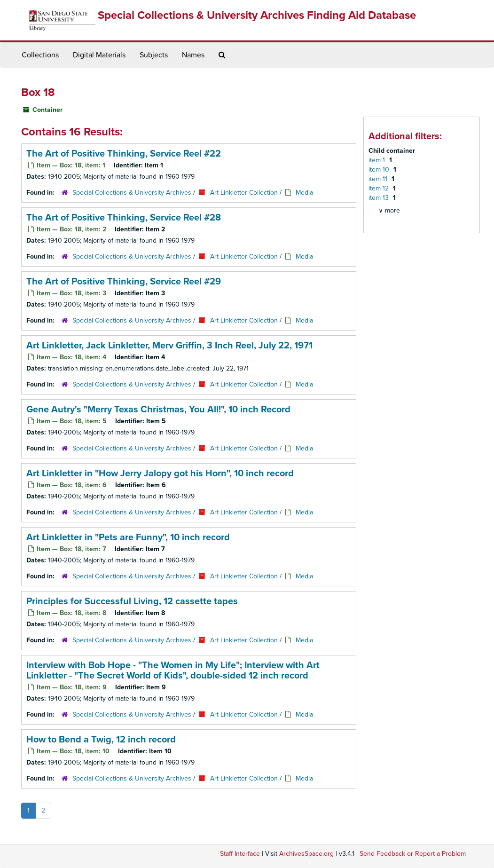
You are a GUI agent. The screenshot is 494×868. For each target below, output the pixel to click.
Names (193, 55)
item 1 (378, 160)
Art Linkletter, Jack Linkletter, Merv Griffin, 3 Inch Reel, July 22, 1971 (169, 346)
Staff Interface (240, 854)
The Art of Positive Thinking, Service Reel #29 (124, 282)
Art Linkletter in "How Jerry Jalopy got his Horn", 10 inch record (160, 473)
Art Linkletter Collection (244, 193)
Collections (40, 55)
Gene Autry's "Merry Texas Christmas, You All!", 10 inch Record (158, 410)
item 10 (380, 170)
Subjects (154, 55)
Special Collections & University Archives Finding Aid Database (257, 15)
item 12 (380, 188)
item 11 (379, 179)
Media (304, 193)
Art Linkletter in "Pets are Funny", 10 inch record (128, 537)
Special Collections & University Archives (132, 193)
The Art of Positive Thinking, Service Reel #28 (124, 218)
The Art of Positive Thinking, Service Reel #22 (124, 154)
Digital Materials (99, 55)
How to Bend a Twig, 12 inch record (101, 740)
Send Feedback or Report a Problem (413, 854)
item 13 (380, 198)
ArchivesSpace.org (306, 854)
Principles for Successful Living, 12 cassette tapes (132, 601)
